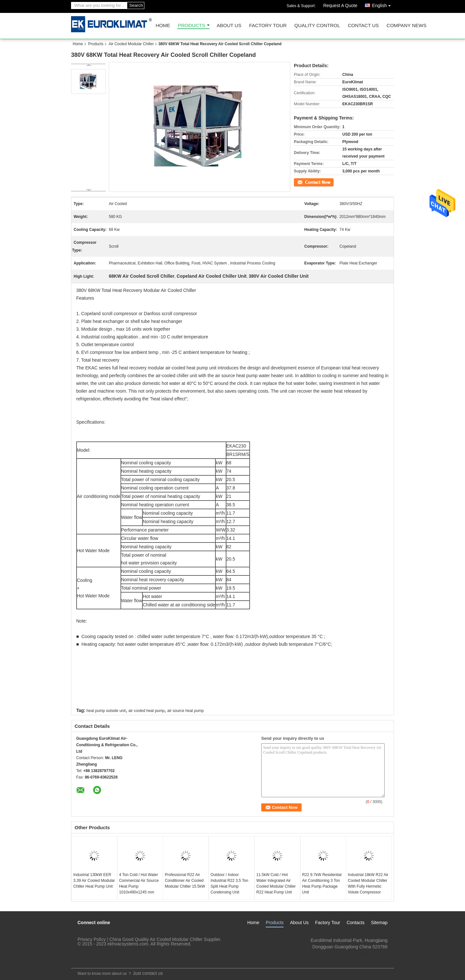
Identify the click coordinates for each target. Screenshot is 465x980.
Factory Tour (268, 26)
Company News (407, 26)
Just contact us (148, 973)
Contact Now (305, 182)
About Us (229, 26)
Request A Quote (340, 5)
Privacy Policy (92, 939)
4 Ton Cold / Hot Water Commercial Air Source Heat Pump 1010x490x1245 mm (139, 883)
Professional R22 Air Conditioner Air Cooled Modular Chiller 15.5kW (185, 881)
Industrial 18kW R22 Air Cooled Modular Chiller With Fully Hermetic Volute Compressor (368, 883)
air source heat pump (186, 711)
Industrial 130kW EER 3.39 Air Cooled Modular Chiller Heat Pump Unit (94, 881)
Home (163, 26)
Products (191, 26)
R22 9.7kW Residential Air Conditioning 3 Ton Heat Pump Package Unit (322, 883)
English (383, 4)
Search (136, 5)
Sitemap (379, 923)
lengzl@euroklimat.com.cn (361, 953)
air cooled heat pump (147, 711)
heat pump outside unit (106, 711)
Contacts (355, 923)
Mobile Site (84, 959)
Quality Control (317, 26)
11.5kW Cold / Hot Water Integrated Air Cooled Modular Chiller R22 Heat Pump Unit (276, 883)
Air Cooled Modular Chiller (131, 44)
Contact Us (363, 26)
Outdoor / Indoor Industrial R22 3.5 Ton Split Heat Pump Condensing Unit (229, 883)
